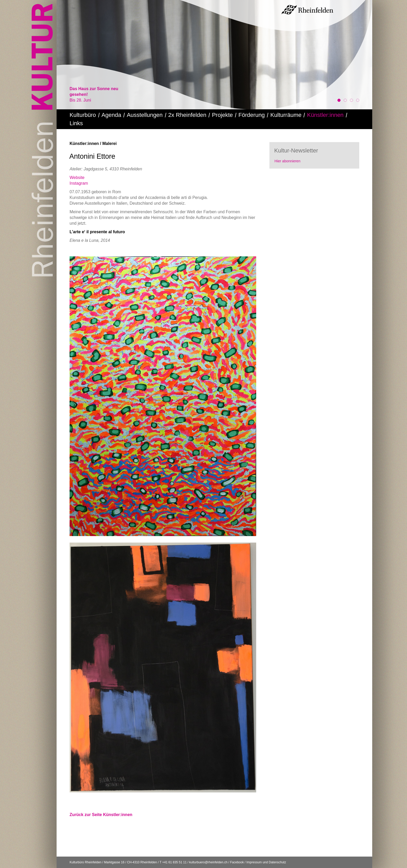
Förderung (252, 115)
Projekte (222, 115)
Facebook (237, 862)
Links (76, 123)
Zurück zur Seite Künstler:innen (101, 815)
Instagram (79, 183)
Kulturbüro (83, 115)
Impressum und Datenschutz (266, 862)
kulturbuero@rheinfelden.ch (208, 862)
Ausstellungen (145, 115)
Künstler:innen (325, 115)
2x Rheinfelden (187, 115)
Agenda (111, 115)
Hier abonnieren (288, 161)
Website (77, 178)
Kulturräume (286, 115)
